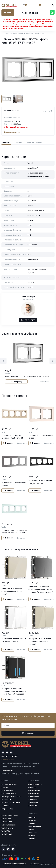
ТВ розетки (6, 806)
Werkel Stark (33, 800)
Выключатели (7, 790)
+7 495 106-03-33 (29, 13)
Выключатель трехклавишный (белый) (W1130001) (14, 640)
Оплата (31, 830)
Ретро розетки (7, 809)
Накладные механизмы (11, 797)
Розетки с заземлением (11, 803)
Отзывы (18, 142)
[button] (3, 361)
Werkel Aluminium (35, 784)
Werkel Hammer (7, 828)
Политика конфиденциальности (14, 864)
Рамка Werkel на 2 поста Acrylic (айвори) (41, 437)
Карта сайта (34, 864)
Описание (6, 142)
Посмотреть (45, 382)
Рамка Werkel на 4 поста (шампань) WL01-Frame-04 (12, 437)
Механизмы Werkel (9, 784)
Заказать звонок (8, 760)
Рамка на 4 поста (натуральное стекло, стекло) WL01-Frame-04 (14, 531)
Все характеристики (12, 132)
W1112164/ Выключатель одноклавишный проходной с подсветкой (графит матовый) (41, 589)
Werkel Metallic (34, 793)
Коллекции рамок (9, 793)
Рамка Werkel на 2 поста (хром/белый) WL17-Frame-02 (27, 376)
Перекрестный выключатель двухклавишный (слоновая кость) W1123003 (40, 641)
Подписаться (28, 733)
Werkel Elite (6, 831)
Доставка (32, 817)
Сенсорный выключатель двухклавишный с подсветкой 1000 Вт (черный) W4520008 (14, 691)
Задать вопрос (28, 320)
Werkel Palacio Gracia (10, 816)
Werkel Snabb (33, 803)
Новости (31, 839)
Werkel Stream (7, 822)
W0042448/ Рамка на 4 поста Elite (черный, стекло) (40, 482)
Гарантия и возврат (35, 142)
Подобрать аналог (12, 110)
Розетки (5, 787)
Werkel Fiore (6, 819)
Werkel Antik (33, 787)
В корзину (16, 381)
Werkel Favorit (33, 797)
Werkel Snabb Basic (9, 825)
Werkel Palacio (7, 834)
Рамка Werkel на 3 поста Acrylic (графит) (14, 484)
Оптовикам (33, 833)
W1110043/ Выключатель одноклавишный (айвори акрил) (12, 591)
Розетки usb (6, 800)
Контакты (32, 836)
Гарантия (32, 820)
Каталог (5, 12)
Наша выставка (34, 826)
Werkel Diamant (34, 790)
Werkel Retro (33, 806)
